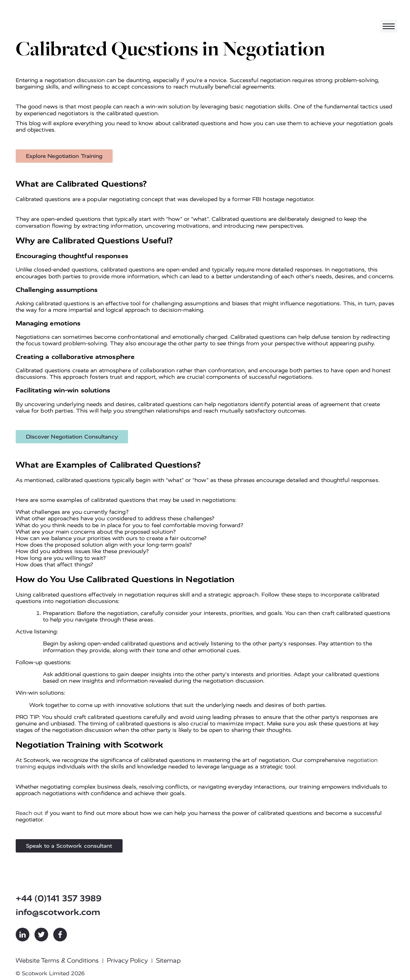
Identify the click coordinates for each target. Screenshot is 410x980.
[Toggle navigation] (388, 26)
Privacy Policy (127, 961)
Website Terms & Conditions (57, 961)
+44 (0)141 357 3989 (59, 898)
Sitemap (168, 961)
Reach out (29, 813)
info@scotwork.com (58, 912)
